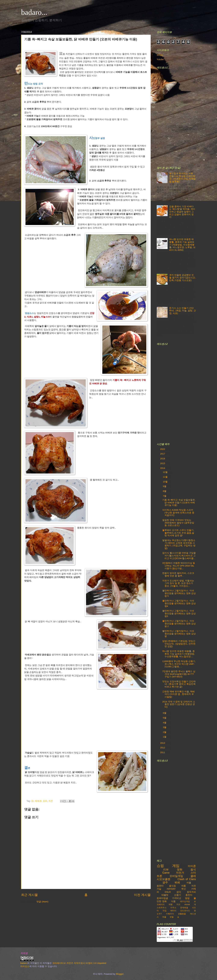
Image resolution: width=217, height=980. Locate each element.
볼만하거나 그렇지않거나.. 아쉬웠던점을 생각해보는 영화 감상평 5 (179, 593)
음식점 (172, 886)
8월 (165, 491)
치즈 (178, 904)
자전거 (180, 873)
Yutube (160, 59)
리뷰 (166, 870)
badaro (24, 963)
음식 (193, 870)
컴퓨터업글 (162, 898)
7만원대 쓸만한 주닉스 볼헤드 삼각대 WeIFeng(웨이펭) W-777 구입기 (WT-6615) (179, 674)
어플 (189, 883)
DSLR (168, 892)
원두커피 (191, 892)
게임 (176, 866)
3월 (165, 727)
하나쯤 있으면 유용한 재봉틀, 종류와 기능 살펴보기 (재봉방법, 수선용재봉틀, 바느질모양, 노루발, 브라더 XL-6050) (182, 245)
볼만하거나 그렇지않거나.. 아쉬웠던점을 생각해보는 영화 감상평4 (179, 603)
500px (160, 55)
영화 (180, 870)
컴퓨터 (160, 886)
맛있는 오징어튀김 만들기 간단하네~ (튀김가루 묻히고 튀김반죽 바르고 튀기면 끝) (179, 684)
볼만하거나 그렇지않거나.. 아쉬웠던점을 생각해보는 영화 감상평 (179, 634)
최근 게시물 (29, 895)
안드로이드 (185, 911)
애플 (164, 917)
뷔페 (177, 882)
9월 (165, 486)
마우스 (173, 908)
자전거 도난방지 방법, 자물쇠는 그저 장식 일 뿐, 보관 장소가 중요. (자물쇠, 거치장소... (178, 583)
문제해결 (184, 908)
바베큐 (38, 801)
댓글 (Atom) (42, 902)
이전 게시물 (142, 895)
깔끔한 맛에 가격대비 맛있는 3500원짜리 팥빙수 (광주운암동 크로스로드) (178, 523)
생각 (179, 892)
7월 (165, 496)
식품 (173, 901)
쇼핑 (160, 866)
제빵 (171, 904)
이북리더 (170, 914)
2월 (165, 732)
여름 (184, 886)
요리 (45, 801)
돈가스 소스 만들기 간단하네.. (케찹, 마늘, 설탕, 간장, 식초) (183, 311)
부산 (184, 889)
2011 (163, 752)
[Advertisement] (179, 116)
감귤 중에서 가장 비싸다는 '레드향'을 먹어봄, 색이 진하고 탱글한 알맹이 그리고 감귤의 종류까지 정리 (182, 212)
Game (166, 873)
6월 (165, 713)
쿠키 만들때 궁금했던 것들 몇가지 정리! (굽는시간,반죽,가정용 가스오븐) (182, 278)
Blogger (120, 974)
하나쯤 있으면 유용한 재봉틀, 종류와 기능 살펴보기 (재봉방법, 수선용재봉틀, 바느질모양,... (179, 654)
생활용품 (182, 914)
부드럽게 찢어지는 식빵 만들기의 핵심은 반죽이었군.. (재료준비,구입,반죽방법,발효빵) (182, 177)
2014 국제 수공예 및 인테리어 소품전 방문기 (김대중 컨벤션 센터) (179, 704)
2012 (163, 748)
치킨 (51, 801)
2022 (163, 449)
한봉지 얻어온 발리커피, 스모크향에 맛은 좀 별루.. (178, 574)
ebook (187, 904)
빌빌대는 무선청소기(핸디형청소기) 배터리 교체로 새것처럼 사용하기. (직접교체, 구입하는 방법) (179, 544)
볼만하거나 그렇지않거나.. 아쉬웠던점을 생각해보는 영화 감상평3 (179, 613)
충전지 (189, 895)
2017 (163, 454)
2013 (163, 743)
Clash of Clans (187, 879)
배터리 (173, 911)
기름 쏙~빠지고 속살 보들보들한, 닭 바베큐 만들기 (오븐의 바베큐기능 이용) (179, 503)
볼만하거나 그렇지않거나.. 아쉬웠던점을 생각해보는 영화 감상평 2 (179, 624)
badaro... (34, 12)
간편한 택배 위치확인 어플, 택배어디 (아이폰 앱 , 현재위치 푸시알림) (178, 694)
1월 (165, 737)
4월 (165, 723)
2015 (163, 463)
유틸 (172, 917)
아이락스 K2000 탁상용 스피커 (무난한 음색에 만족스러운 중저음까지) (178, 513)
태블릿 (165, 895)
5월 (165, 718)
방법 (187, 898)
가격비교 (177, 898)
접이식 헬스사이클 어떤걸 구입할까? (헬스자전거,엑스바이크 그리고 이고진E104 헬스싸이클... (179, 556)
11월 (165, 477)
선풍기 (178, 895)
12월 (165, 472)
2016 (163, 459)
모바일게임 (176, 876)
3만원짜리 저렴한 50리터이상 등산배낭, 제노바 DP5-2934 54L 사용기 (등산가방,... (179, 566)
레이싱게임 (185, 901)
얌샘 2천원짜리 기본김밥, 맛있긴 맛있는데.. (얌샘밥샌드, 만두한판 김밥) (179, 644)
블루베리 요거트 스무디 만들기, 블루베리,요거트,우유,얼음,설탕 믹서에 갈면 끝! (178, 533)
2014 (163, 468)
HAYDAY (171, 889)
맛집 (165, 911)
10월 (165, 482)
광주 (165, 882)
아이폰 (192, 866)
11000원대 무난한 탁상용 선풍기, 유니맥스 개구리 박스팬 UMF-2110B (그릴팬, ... (179, 664)
